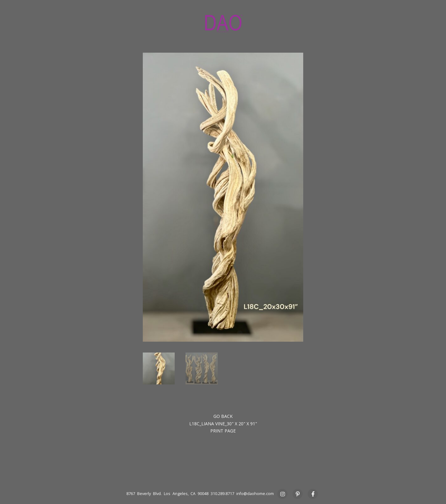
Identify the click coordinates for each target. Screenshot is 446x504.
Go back (223, 416)
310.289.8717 (222, 494)
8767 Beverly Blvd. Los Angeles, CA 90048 (167, 494)
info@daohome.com (255, 494)
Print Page (223, 431)
